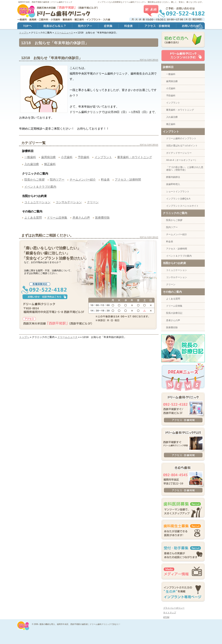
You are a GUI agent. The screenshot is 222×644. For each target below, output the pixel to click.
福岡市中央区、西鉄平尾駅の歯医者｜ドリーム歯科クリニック (45, 2)
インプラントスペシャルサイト (182, 206)
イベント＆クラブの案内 (40, 187)
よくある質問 (33, 218)
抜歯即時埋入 (173, 184)
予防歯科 (84, 157)
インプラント (103, 157)
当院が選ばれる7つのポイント (182, 146)
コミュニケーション (37, 202)
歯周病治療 (48, 157)
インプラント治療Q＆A (178, 199)
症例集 (108, 26)
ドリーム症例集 (57, 218)
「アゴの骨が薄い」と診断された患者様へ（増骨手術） (185, 169)
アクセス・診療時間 (128, 179)
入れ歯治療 (32, 164)
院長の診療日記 (174, 313)
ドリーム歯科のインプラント (181, 138)
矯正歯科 (50, 164)
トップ (27, 26)
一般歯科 (30, 157)
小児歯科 (67, 157)
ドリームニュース (64, 33)
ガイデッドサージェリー (179, 153)
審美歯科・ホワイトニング (135, 157)
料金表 (105, 179)
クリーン (93, 202)
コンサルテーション (69, 202)
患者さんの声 (81, 218)
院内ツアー (57, 179)
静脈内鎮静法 (173, 177)
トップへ (24, 33)
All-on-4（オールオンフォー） (182, 160)
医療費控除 (102, 218)
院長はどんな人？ (55, 26)
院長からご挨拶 (35, 179)
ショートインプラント (178, 192)
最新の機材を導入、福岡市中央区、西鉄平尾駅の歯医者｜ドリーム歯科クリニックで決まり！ (80, 624)
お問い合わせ (190, 26)
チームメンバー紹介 (83, 179)
